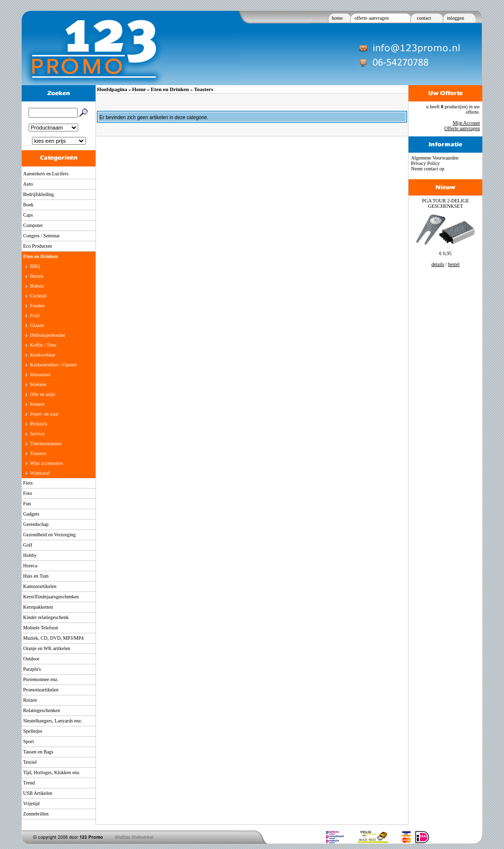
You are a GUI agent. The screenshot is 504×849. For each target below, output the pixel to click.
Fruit (35, 315)
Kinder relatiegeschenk (46, 617)
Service (37, 434)
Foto (28, 493)
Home (139, 89)
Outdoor (31, 659)
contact (424, 18)
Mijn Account (466, 123)
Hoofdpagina (112, 89)
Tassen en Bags (38, 752)
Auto (28, 184)
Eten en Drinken (41, 256)
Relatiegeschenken (42, 710)
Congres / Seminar (41, 236)
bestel (454, 264)
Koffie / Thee (43, 345)
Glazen (37, 325)
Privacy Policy (425, 163)
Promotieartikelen (41, 690)
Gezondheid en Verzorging (49, 535)
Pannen (37, 404)
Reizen (30, 700)
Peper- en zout (44, 414)
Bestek (37, 276)
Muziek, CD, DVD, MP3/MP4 (53, 638)
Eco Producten (38, 246)
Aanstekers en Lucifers (46, 174)
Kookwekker (43, 355)
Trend (29, 783)
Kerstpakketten (38, 607)
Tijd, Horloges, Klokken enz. (52, 772)
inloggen (456, 18)
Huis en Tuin (36, 576)
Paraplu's (32, 669)
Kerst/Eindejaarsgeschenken (51, 597)
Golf (28, 545)
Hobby (30, 555)
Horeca (30, 566)
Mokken (38, 384)
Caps (28, 215)
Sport (29, 741)
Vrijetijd (31, 803)
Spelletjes (33, 731)
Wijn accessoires (47, 463)
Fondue (37, 306)
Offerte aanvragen (462, 128)
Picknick (39, 424)
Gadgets (31, 514)
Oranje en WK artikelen (47, 648)
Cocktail (38, 296)
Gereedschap (36, 524)
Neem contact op (428, 169)
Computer (33, 225)
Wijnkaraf (40, 473)
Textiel (30, 762)
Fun (27, 504)
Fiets (28, 483)
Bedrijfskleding (38, 194)
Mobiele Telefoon (41, 628)
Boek (28, 205)
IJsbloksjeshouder (48, 335)
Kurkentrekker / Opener (54, 365)
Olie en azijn (43, 394)
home (337, 18)
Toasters (38, 453)
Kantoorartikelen (40, 586)
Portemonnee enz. (41, 679)
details (438, 264)
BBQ (35, 266)
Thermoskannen (46, 443)
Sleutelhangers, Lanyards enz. (53, 721)
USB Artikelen (38, 793)
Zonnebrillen (36, 814)
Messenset (40, 375)
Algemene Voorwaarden (435, 158)
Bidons (37, 286)
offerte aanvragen (372, 18)
